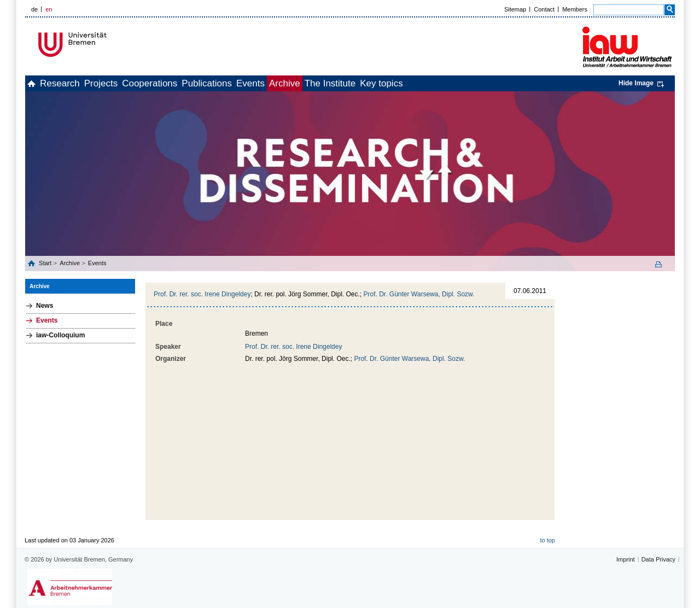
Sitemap (515, 9)
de (34, 9)
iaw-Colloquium (60, 335)
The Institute (421, 83)
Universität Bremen (109, 45)
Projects (131, 83)
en (49, 9)
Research (78, 83)
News (45, 306)
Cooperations (192, 83)
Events (317, 83)
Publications (261, 83)
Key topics (483, 83)
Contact (544, 9)
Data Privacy (658, 543)
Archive (363, 83)
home (37, 83)
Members (575, 9)
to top (547, 524)
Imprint (626, 543)
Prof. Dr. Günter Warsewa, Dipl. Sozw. (419, 294)
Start (46, 263)
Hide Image (636, 83)
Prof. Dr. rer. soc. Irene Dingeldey (202, 294)
